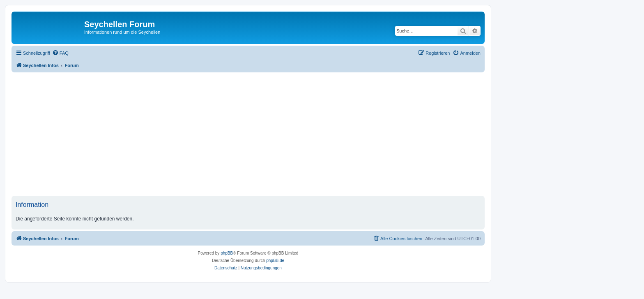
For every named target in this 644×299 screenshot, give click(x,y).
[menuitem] (60, 53)
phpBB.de (275, 261)
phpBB (227, 253)
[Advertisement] (258, 134)
